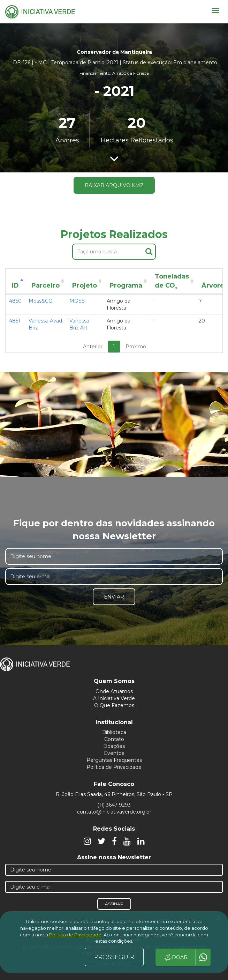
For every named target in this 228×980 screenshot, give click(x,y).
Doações (114, 746)
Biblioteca (114, 732)
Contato (114, 739)
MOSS (77, 301)
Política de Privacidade (114, 767)
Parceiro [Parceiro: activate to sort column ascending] (45, 285)
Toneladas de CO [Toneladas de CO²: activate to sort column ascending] (172, 282)
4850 (15, 301)
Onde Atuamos (114, 691)
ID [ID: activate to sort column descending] (15, 285)
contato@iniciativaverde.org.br (114, 812)
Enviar (114, 597)
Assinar (114, 904)
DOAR (176, 957)
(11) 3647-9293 (114, 805)
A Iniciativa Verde (114, 698)
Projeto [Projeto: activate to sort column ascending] (85, 285)
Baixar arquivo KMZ (114, 185)
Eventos (114, 753)
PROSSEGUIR (114, 957)
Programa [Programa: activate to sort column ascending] (126, 285)
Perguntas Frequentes (114, 760)
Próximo (136, 347)
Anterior (93, 347)
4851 (15, 321)
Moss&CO (41, 301)
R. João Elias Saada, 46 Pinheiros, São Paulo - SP (114, 794)
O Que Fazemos (114, 705)
